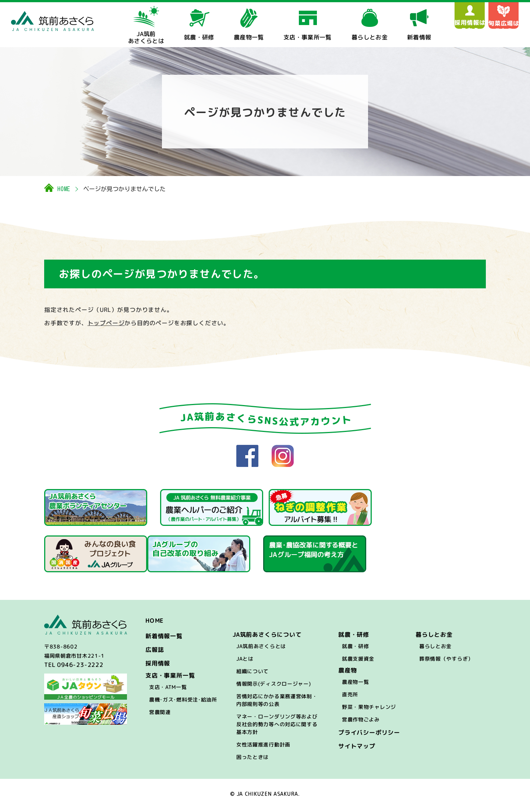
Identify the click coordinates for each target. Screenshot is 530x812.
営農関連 (160, 715)
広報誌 (155, 653)
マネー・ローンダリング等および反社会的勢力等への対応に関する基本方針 (277, 727)
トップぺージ (106, 323)
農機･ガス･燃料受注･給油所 (183, 703)
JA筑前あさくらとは (261, 649)
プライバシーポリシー (369, 736)
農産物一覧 (356, 685)
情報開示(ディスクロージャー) (274, 687)
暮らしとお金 (435, 649)
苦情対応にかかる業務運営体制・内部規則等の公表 (277, 703)
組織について (252, 674)
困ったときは (252, 760)
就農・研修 (356, 649)
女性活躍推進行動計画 (263, 748)
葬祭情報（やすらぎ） (446, 662)
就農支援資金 (358, 662)
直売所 (350, 698)
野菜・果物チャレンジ (369, 710)
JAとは (245, 662)
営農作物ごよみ (361, 723)
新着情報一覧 (164, 639)
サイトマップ (357, 749)
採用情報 (158, 667)
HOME (64, 189)
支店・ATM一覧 (168, 690)
